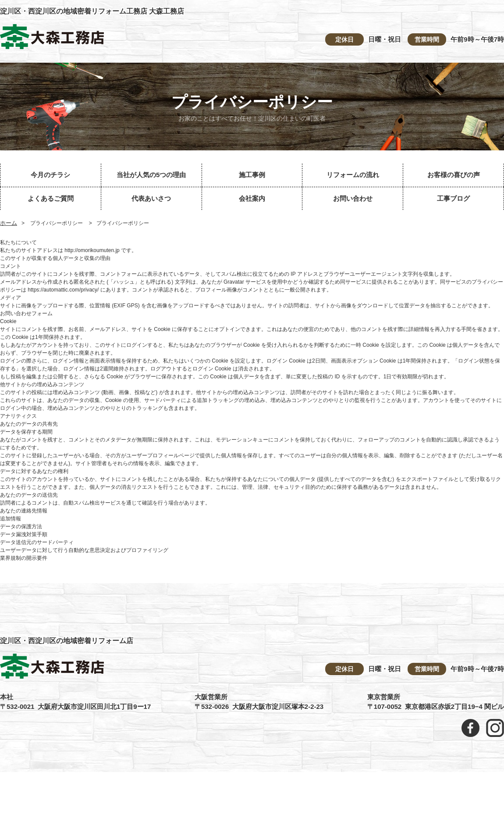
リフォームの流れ (353, 175)
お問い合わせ (353, 198)
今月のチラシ (50, 175)
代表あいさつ (151, 198)
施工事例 (252, 175)
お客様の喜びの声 (454, 175)
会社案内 (252, 198)
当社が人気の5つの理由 (151, 175)
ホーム (9, 223)
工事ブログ (453, 198)
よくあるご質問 (51, 198)
